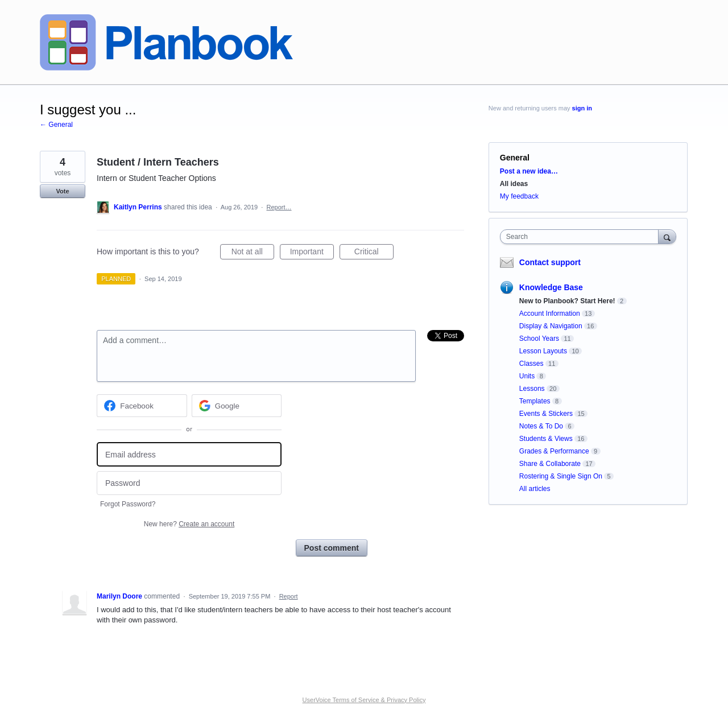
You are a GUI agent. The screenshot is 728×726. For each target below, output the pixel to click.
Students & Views (546, 439)
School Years (539, 339)
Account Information (550, 313)
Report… (279, 207)
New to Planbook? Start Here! (567, 301)
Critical (374, 253)
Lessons (532, 389)
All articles (535, 489)
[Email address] (189, 454)
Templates (535, 401)
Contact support (550, 262)
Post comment (332, 548)
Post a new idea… (529, 171)
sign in (582, 108)
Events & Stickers (546, 414)
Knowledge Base (551, 287)
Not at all (253, 253)
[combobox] (582, 237)
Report (289, 596)
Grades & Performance (554, 451)
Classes (531, 364)
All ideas (514, 184)
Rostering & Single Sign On (561, 476)
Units (527, 376)
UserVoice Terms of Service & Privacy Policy (364, 700)
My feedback (519, 196)
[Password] (189, 483)
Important (312, 253)
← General (56, 125)
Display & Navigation (551, 326)
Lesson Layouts (543, 351)
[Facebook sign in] (142, 406)
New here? (189, 524)
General (515, 158)
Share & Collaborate (550, 464)
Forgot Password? (128, 504)
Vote (62, 191)
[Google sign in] (237, 406)
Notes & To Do (541, 426)
